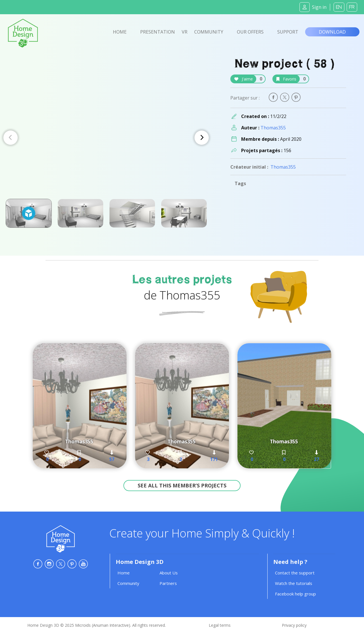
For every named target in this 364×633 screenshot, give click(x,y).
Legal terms (220, 625)
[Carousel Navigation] (106, 138)
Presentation (158, 32)
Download (332, 32)
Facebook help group (295, 594)
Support (288, 32)
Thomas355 (273, 128)
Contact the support (295, 573)
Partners (168, 583)
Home (120, 32)
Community (209, 32)
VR (185, 32)
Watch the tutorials (294, 583)
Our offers (250, 32)
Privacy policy (294, 625)
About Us (169, 573)
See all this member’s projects (182, 485)
